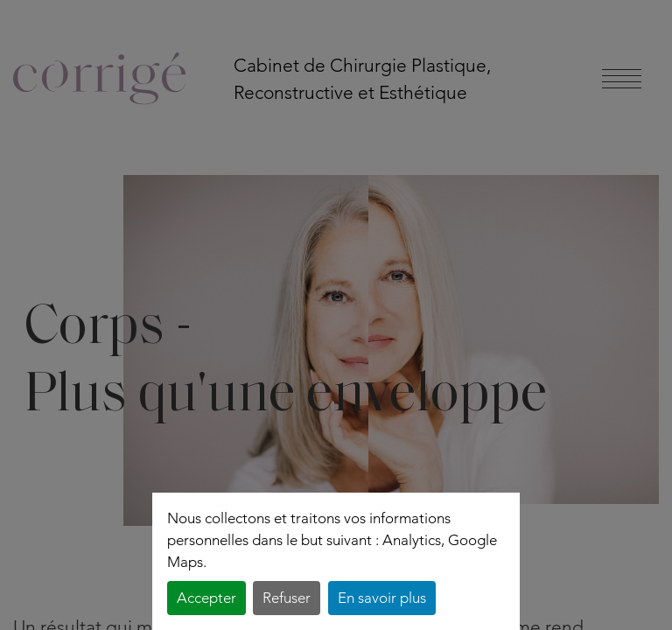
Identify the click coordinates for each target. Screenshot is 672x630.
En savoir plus (382, 598)
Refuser (287, 598)
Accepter (206, 598)
